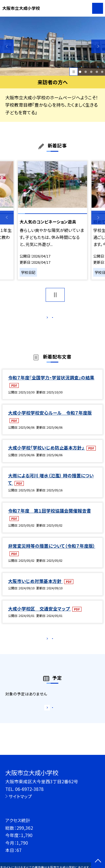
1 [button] (80, 72)
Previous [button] (7, 46)
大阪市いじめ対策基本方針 (35, 587)
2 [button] (86, 72)
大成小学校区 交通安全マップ (39, 614)
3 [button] (91, 72)
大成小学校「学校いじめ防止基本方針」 (47, 454)
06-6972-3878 (29, 789)
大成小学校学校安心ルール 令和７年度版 (50, 419)
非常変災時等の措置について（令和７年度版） (52, 552)
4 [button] (97, 72)
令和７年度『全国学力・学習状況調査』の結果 (51, 383)
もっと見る (50, 319)
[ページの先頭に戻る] (98, 861)
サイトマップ (20, 796)
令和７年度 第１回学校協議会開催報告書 (50, 516)
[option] (53, 46)
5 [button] (102, 72)
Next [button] (98, 46)
